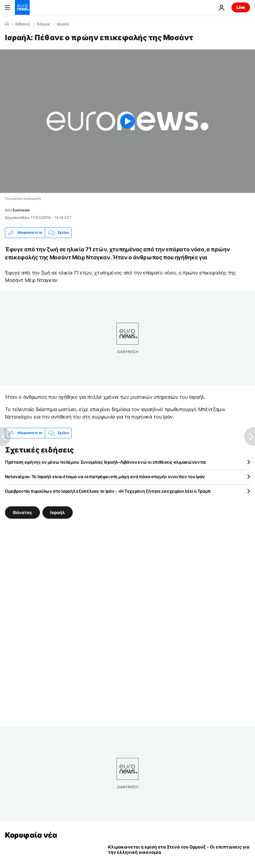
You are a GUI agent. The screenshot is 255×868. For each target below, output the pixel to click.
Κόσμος (43, 24)
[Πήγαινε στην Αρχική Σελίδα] (22, 7)
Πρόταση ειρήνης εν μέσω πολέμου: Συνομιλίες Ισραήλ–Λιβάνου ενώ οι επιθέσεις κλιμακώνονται (105, 462)
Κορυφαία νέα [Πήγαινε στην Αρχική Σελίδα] (31, 835)
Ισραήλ (63, 24)
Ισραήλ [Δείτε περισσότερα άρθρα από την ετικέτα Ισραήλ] (58, 512)
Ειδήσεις (23, 24)
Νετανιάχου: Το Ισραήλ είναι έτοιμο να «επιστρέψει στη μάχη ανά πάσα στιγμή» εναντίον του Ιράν (105, 477)
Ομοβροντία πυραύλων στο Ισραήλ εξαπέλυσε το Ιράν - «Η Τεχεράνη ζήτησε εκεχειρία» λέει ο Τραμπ (108, 491)
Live (241, 7)
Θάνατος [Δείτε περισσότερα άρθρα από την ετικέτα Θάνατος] (22, 512)
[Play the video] (127, 121)
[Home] (7, 24)
